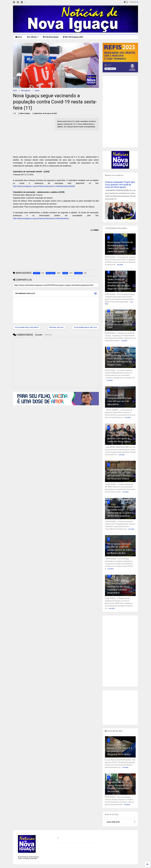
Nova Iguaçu (26, 91)
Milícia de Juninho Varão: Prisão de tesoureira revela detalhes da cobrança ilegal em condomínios (119, 282)
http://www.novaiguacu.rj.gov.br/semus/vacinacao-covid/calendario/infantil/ (44, 186)
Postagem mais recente (27, 327)
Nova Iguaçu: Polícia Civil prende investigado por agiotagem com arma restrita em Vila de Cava (120, 321)
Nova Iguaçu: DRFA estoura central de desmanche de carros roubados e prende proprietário (119, 587)
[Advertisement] (33, 134)
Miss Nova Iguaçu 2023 (73, 37)
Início (19, 37)
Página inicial (57, 327)
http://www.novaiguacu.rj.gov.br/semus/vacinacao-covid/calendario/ (41, 218)
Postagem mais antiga (86, 327)
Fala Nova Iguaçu (51, 37)
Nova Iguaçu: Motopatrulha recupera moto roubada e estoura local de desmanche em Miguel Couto (120, 359)
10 (109, 576)
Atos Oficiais (33, 37)
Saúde (37, 91)
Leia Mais (120, 265)
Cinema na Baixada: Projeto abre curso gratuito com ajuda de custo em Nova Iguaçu (120, 185)
